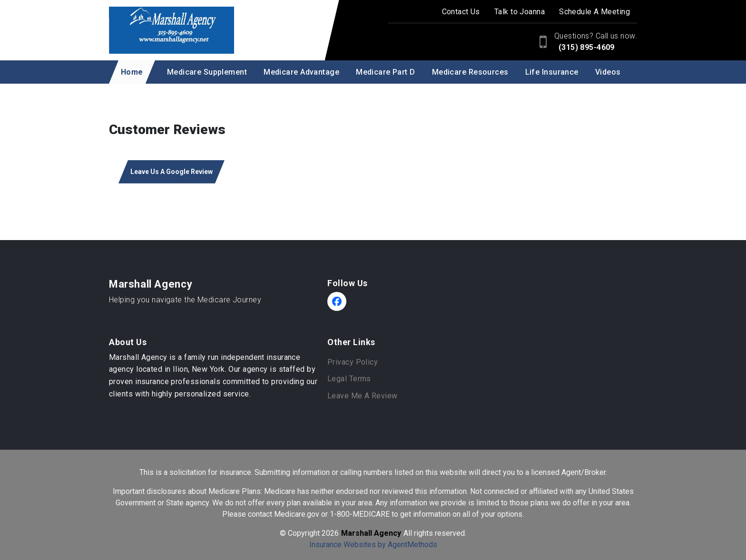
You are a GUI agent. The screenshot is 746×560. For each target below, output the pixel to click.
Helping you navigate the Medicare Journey (185, 300)
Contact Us (461, 12)
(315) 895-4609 (585, 47)
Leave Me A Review (362, 396)
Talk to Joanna (520, 12)
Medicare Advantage (301, 72)
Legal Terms (349, 379)
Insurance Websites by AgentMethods (373, 545)
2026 (330, 533)
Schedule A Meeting (594, 12)
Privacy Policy (353, 362)
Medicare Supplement (207, 72)
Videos (608, 72)
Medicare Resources (470, 72)
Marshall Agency (151, 284)
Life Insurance (552, 72)
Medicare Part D (386, 72)
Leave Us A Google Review (172, 172)
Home (132, 72)
